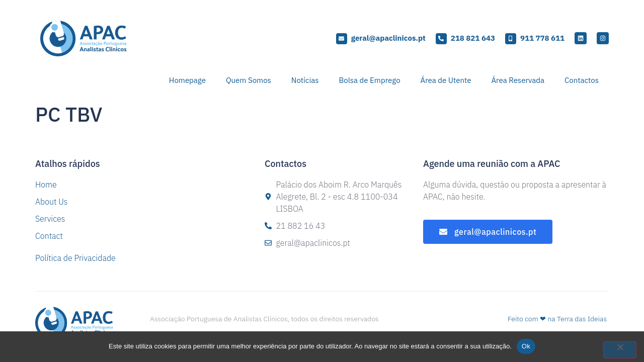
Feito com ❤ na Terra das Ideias (557, 319)
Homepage (187, 80)
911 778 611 (542, 38)
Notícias (305, 80)
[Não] (620, 350)
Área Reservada (518, 80)
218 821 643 (473, 38)
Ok (526, 346)
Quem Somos (249, 80)
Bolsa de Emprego (369, 80)
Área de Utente (446, 80)
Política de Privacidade (75, 258)
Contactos (582, 80)
